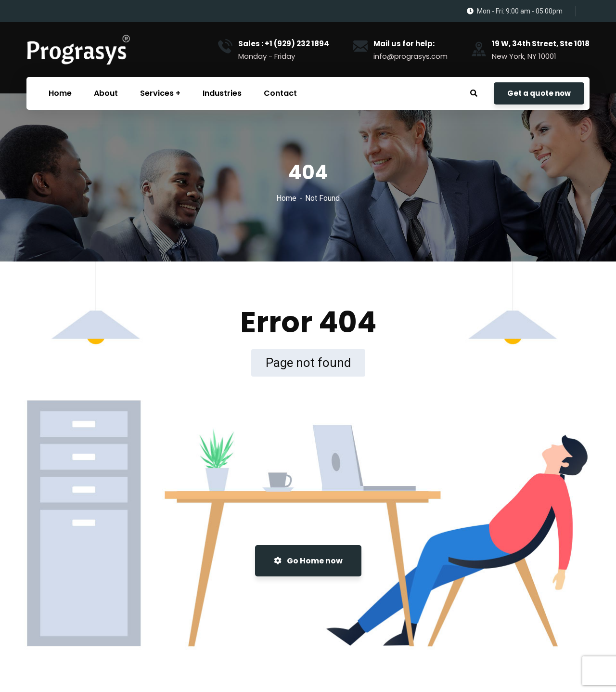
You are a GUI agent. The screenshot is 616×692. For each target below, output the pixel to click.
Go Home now (308, 561)
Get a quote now (539, 93)
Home (286, 198)
